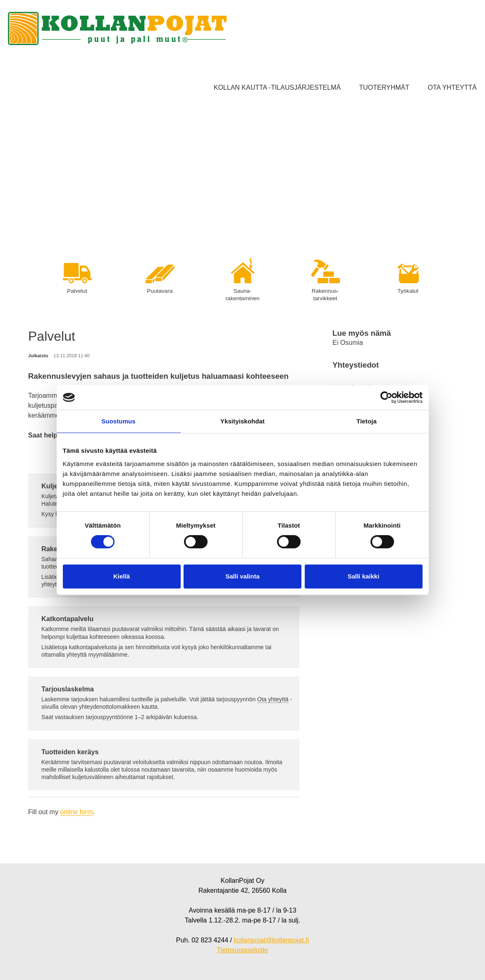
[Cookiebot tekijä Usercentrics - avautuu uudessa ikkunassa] (386, 397)
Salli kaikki (364, 576)
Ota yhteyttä (452, 87)
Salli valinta (242, 576)
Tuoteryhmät (384, 87)
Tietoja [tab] (367, 421)
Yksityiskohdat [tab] (242, 421)
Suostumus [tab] (118, 421)
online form (76, 812)
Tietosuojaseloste (243, 950)
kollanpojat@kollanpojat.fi (271, 940)
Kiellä (122, 576)
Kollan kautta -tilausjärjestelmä (277, 87)
